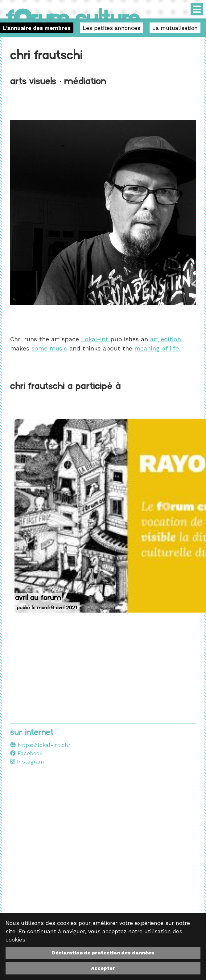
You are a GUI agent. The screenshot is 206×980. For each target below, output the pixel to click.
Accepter (103, 968)
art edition (166, 339)
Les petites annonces (111, 28)
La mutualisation (175, 28)
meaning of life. (157, 348)
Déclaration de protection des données (103, 953)
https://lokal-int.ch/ (44, 745)
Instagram (27, 761)
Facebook (26, 753)
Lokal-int (96, 339)
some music (49, 348)
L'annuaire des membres (37, 28)
